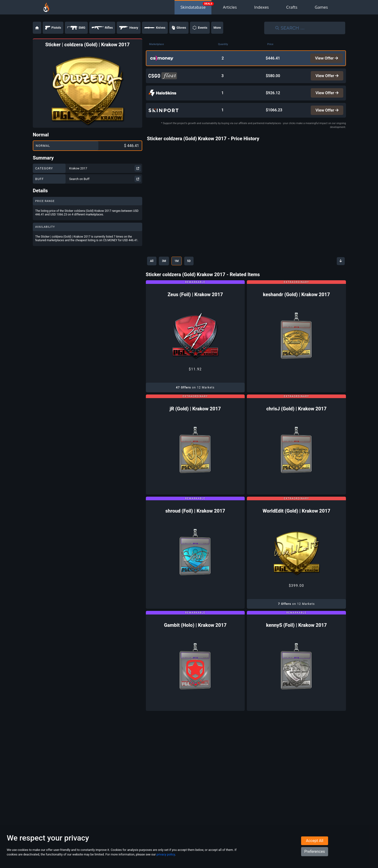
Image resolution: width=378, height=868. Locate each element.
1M (182, 264)
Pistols (53, 28)
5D (196, 264)
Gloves (179, 28)
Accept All (315, 844)
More (217, 28)
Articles (230, 7)
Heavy (129, 28)
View (326, 58)
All (153, 264)
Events (200, 28)
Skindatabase (193, 7)
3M (167, 264)
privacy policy (166, 858)
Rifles (102, 28)
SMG (76, 28)
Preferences (314, 855)
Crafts (292, 7)
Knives (155, 28)
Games (321, 7)
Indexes (261, 7)
